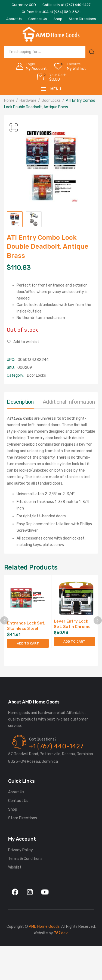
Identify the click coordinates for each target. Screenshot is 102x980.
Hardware (28, 101)
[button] (14, 127)
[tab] (20, 403)
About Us (16, 792)
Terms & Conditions (25, 859)
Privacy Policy (21, 850)
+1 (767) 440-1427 (56, 746)
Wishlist (15, 867)
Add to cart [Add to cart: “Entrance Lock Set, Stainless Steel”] (28, 643)
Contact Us (18, 801)
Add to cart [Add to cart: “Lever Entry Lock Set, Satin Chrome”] (74, 642)
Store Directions (23, 818)
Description (20, 402)
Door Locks (51, 101)
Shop (13, 809)
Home (9, 101)
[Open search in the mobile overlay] (51, 52)
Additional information (69, 402)
